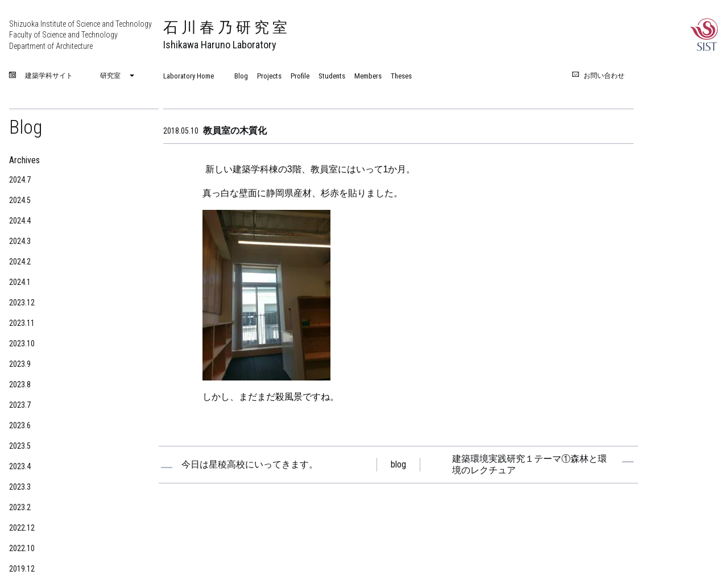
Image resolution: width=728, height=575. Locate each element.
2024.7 (20, 180)
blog (398, 464)
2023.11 (22, 323)
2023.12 (22, 303)
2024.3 (20, 241)
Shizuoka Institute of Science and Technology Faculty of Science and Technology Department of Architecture (80, 35)
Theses (401, 76)
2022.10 (22, 548)
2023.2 (20, 507)
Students (332, 76)
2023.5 (20, 446)
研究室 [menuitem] (110, 76)
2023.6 (20, 425)
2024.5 (20, 200)
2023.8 (20, 384)
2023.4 (20, 466)
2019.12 (22, 569)
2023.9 (20, 364)
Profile (300, 76)
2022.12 (22, 528)
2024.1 (20, 282)
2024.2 (20, 262)
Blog (241, 76)
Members (368, 76)
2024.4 (20, 221)
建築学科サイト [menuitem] (49, 76)
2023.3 (20, 487)
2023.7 (20, 405)
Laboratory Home (189, 76)
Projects (269, 76)
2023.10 (22, 344)
